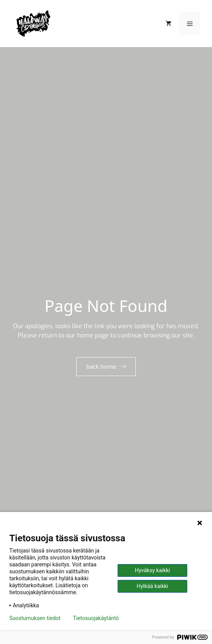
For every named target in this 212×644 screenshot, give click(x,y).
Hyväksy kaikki (152, 570)
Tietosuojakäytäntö (96, 618)
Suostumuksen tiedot (35, 618)
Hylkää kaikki (152, 586)
